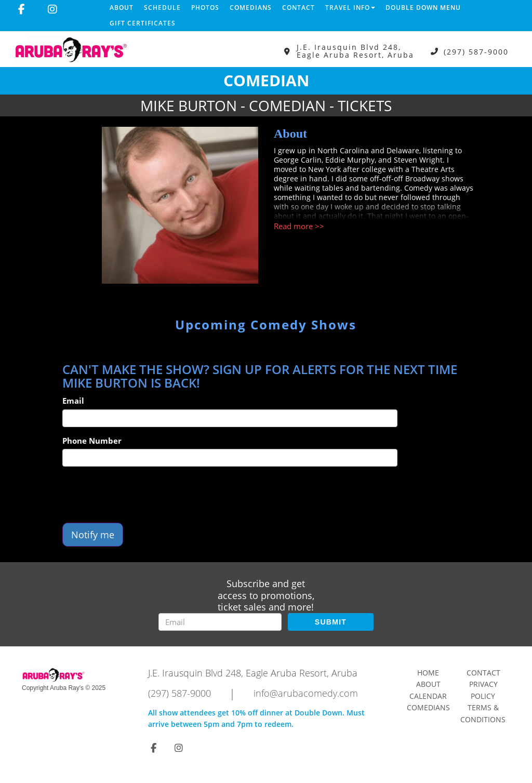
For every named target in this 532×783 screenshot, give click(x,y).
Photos (205, 8)
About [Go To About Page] (428, 684)
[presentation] (141, 495)
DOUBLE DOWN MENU (423, 8)
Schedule (162, 8)
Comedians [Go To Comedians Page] (428, 707)
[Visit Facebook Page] (22, 9)
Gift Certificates (143, 23)
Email (73, 401)
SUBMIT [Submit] (331, 622)
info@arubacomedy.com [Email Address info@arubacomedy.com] (306, 693)
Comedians (251, 8)
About (122, 8)
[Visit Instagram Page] (52, 9)
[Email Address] (220, 622)
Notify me (93, 535)
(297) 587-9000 (476, 51)
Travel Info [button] (350, 8)
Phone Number (92, 441)
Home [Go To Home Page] (428, 673)
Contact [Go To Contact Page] (483, 673)
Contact (298, 8)
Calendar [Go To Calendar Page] (428, 696)
